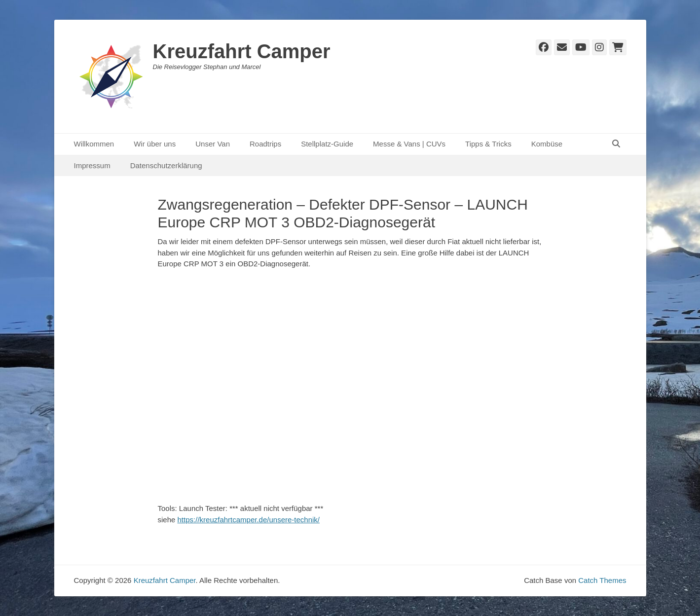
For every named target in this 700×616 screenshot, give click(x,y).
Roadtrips (265, 144)
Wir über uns (155, 144)
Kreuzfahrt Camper (242, 51)
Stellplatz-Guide (327, 144)
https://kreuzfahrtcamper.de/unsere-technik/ (249, 520)
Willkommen (94, 144)
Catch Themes (602, 580)
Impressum (92, 165)
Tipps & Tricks (488, 144)
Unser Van (213, 144)
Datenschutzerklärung (166, 165)
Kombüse (547, 144)
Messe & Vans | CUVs (409, 144)
